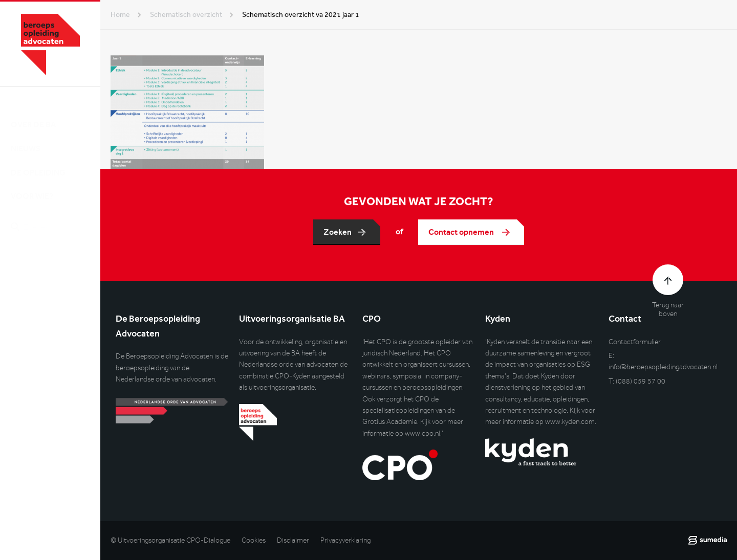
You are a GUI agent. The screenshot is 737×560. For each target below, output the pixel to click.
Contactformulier (635, 342)
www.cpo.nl (422, 433)
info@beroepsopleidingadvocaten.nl (663, 367)
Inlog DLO (56, 269)
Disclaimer (293, 540)
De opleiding (38, 162)
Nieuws (26, 138)
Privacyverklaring (345, 540)
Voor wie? (32, 186)
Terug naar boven (668, 309)
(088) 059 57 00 (641, 381)
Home (120, 15)
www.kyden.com (570, 422)
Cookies (254, 540)
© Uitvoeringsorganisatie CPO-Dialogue (170, 540)
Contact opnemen (462, 232)
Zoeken (338, 232)
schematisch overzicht (186, 15)
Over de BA (33, 114)
